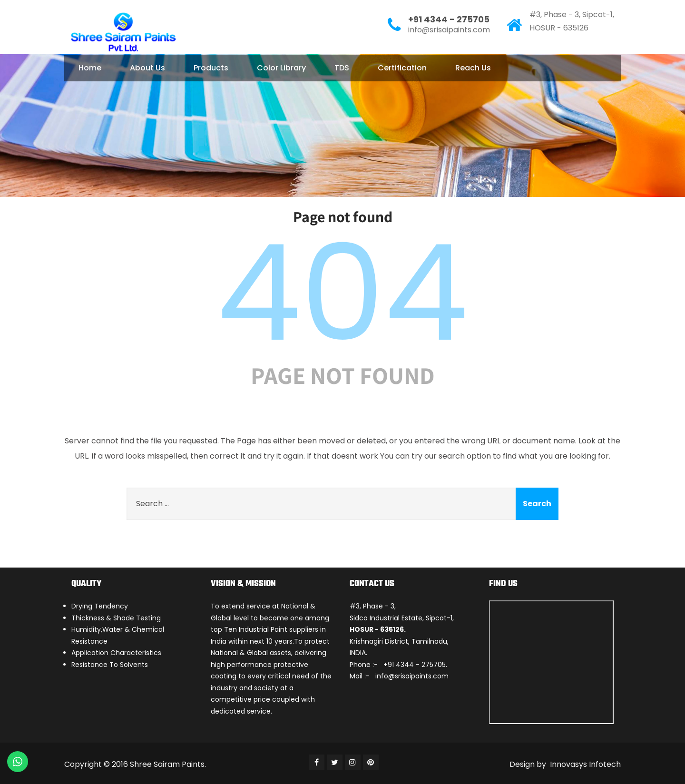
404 (342, 293)
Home (90, 68)
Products (211, 68)
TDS (342, 68)
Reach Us (473, 68)
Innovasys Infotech (584, 764)
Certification (402, 68)
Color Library (281, 68)
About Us (147, 68)
